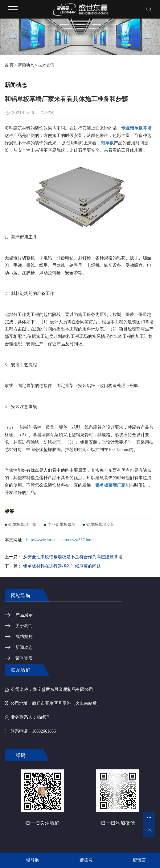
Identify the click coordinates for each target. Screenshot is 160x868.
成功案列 (24, 637)
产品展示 (24, 615)
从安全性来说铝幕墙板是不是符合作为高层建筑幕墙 (73, 557)
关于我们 (24, 626)
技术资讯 (46, 65)
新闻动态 (26, 65)
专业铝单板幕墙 (62, 524)
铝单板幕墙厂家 (22, 524)
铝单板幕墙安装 (100, 524)
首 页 (9, 65)
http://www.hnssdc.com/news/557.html (60, 540)
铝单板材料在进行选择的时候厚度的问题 (62, 566)
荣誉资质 (24, 658)
